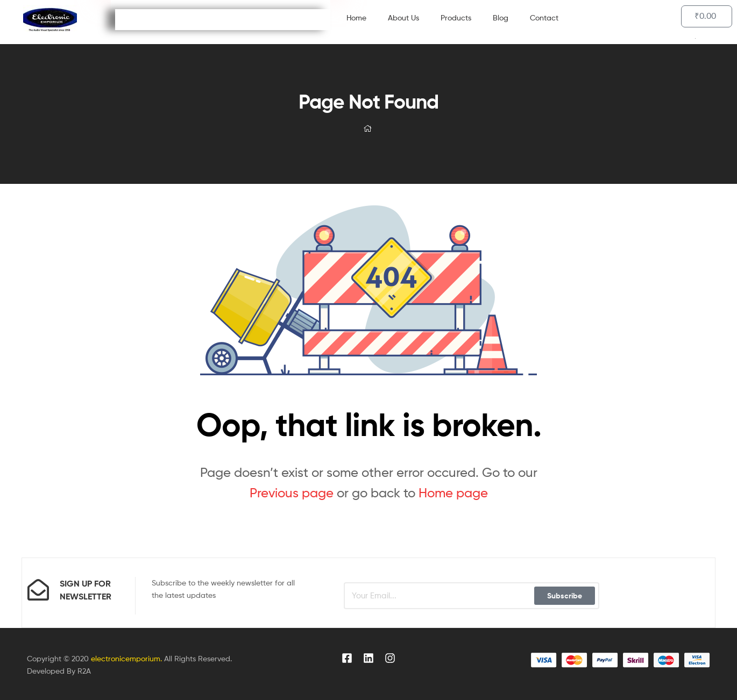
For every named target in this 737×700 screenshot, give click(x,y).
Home (356, 17)
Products (456, 17)
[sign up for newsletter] (38, 590)
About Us (403, 17)
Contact (544, 17)
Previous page (292, 493)
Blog (501, 17)
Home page (453, 493)
